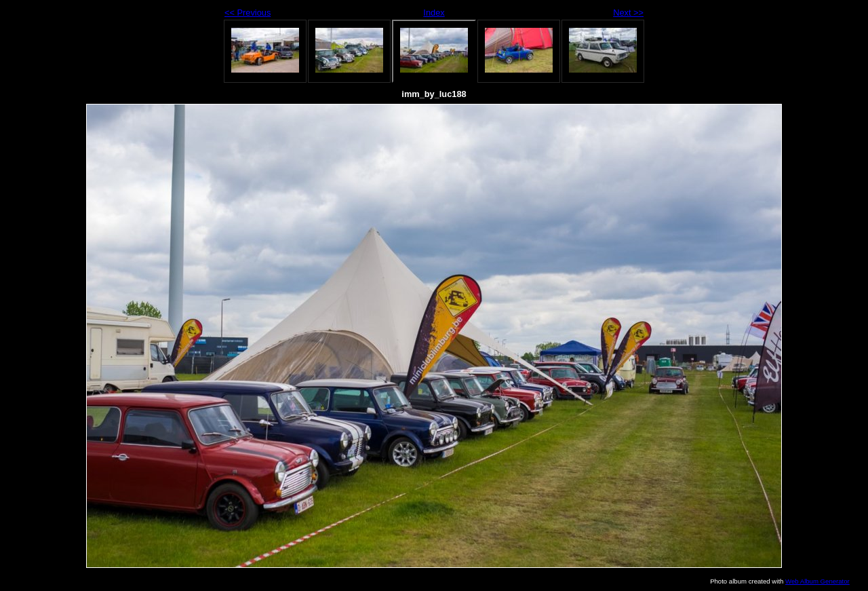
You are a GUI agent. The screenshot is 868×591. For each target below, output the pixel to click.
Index (434, 13)
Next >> (628, 13)
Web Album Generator (817, 581)
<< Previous (248, 13)
